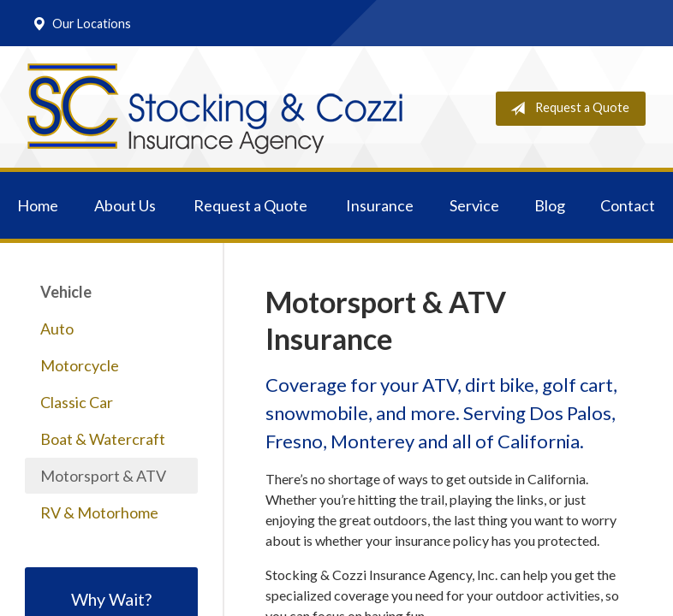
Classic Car (77, 402)
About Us (125, 205)
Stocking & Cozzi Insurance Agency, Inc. (215, 109)
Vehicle (66, 292)
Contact (628, 205)
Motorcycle (80, 365)
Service (474, 205)
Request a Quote (566, 109)
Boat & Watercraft (103, 439)
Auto (57, 329)
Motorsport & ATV (103, 476)
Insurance (380, 205)
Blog (550, 205)
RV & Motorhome (99, 512)
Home (38, 205)
